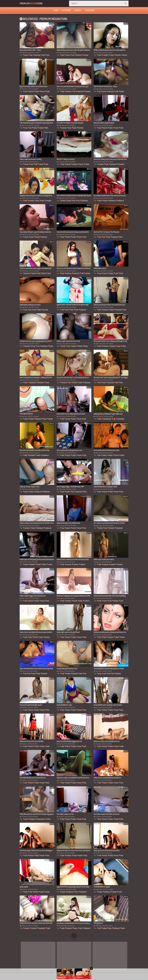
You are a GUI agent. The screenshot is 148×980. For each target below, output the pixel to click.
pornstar (85, 55)
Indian (36, 91)
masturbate (120, 419)
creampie (112, 564)
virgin (123, 346)
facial (37, 200)
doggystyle (32, 382)
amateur (74, 164)
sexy (31, 55)
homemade (41, 928)
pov (38, 346)
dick (47, 55)
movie (42, 91)
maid (48, 273)
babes (75, 928)
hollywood (112, 200)
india (47, 91)
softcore (86, 601)
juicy (121, 601)
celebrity (82, 564)
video (67, 492)
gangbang (44, 346)
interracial (37, 55)
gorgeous (114, 237)
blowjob (111, 528)
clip (78, 200)
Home (56, 10)
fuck (85, 492)
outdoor (26, 928)
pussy (26, 55)
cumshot (105, 55)
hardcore (78, 55)
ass (103, 237)
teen (62, 91)
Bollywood (84, 200)
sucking (41, 128)
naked (41, 164)
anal (25, 200)
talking (104, 928)
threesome (120, 164)
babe (74, 128)
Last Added (66, 10)
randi (48, 928)
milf (38, 273)
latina (112, 310)
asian (99, 200)
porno (68, 55)
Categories (90, 10)
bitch (121, 273)
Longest (78, 10)
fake (46, 128)
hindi (44, 419)
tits (74, 91)
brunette (87, 91)
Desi (121, 128)
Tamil (119, 892)
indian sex (48, 528)
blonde (68, 164)
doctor (81, 164)
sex (72, 55)
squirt (33, 346)
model (38, 564)
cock (116, 273)
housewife (31, 455)
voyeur (50, 564)
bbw (71, 310)
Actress (124, 55)
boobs (26, 164)
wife (43, 55)
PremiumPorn (34, 3)
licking (35, 128)
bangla (50, 419)
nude (46, 164)
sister (118, 346)
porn (62, 55)
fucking (37, 237)
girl (84, 673)
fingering (32, 819)
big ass (116, 455)
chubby (104, 455)
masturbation (106, 419)
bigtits (79, 346)
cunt (114, 419)
